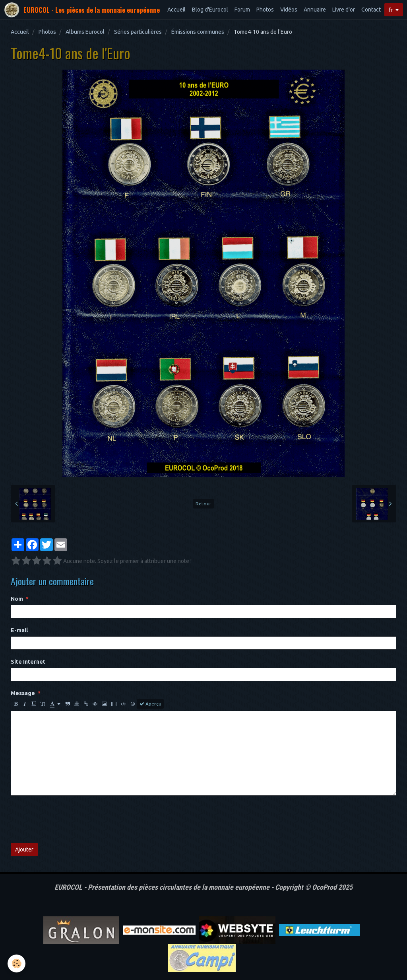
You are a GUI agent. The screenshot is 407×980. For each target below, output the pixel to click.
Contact (371, 10)
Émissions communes (198, 32)
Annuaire (315, 10)
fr (391, 10)
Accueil (176, 10)
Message (23, 693)
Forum (242, 10)
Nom (17, 599)
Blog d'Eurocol (210, 10)
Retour (203, 504)
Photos (265, 10)
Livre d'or (344, 10)
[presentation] (71, 819)
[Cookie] (17, 963)
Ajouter (24, 849)
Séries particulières (138, 32)
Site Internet (28, 662)
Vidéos (289, 10)
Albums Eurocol (85, 32)
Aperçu (150, 704)
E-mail (19, 630)
